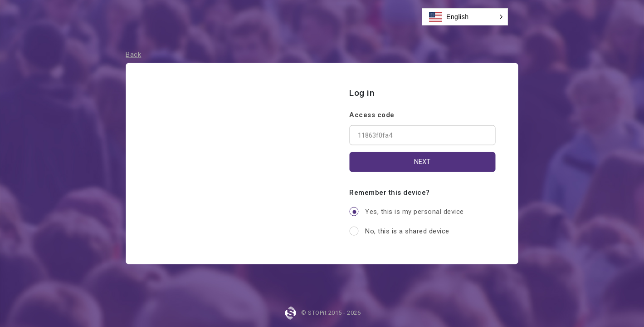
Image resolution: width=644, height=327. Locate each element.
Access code (372, 114)
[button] (465, 17)
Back (133, 54)
